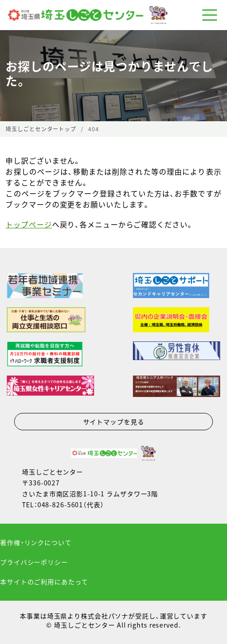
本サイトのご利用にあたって (44, 582)
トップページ (29, 224)
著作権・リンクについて (36, 542)
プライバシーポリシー (34, 562)
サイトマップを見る (114, 422)
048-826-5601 (61, 505)
